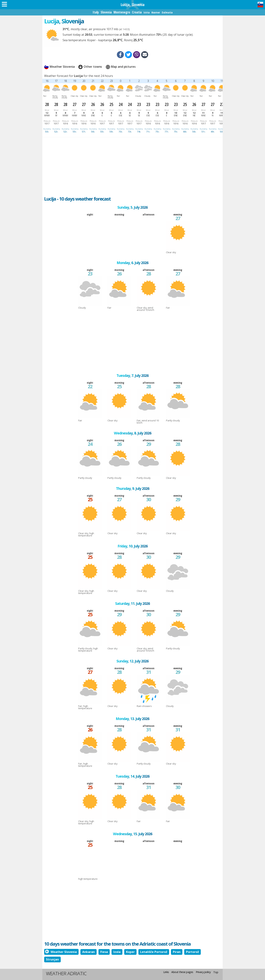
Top (216, 972)
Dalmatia (167, 12)
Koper (130, 952)
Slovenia (106, 12)
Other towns (90, 67)
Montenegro (122, 12)
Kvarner (156, 12)
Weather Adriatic (66, 973)
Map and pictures (121, 67)
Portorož (192, 952)
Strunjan (52, 959)
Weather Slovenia (59, 67)
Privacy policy (203, 972)
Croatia (137, 12)
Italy (96, 12)
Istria (147, 12)
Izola (117, 952)
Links (166, 972)
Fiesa (104, 952)
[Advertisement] (132, 165)
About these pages (182, 972)
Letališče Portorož (154, 952)
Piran (177, 952)
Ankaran (89, 952)
